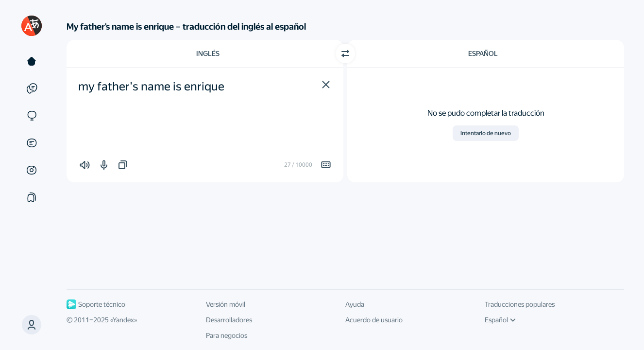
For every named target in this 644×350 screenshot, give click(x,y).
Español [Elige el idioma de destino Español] (483, 53)
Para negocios (227, 335)
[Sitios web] (32, 116)
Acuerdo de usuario (374, 320)
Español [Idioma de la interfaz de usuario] (500, 320)
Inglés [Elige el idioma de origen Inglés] (208, 53)
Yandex (123, 320)
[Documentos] (32, 143)
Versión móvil (226, 304)
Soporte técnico (96, 304)
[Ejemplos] (32, 88)
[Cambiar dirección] (345, 53)
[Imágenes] (32, 170)
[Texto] (32, 61)
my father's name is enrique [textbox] (151, 87)
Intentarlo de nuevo (486, 133)
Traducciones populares (520, 304)
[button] (326, 85)
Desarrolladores (229, 320)
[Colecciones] (32, 197)
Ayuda (355, 304)
